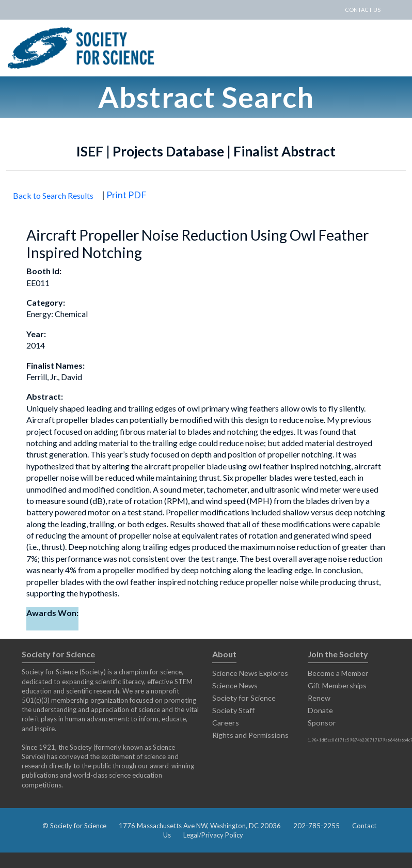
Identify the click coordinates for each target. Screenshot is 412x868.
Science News (235, 685)
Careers (226, 723)
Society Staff (233, 710)
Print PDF (126, 195)
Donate (320, 710)
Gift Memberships (337, 685)
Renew (319, 698)
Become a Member (338, 673)
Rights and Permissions (250, 735)
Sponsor (322, 723)
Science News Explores (250, 673)
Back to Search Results (53, 195)
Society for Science (244, 698)
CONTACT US (363, 10)
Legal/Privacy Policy (213, 835)
